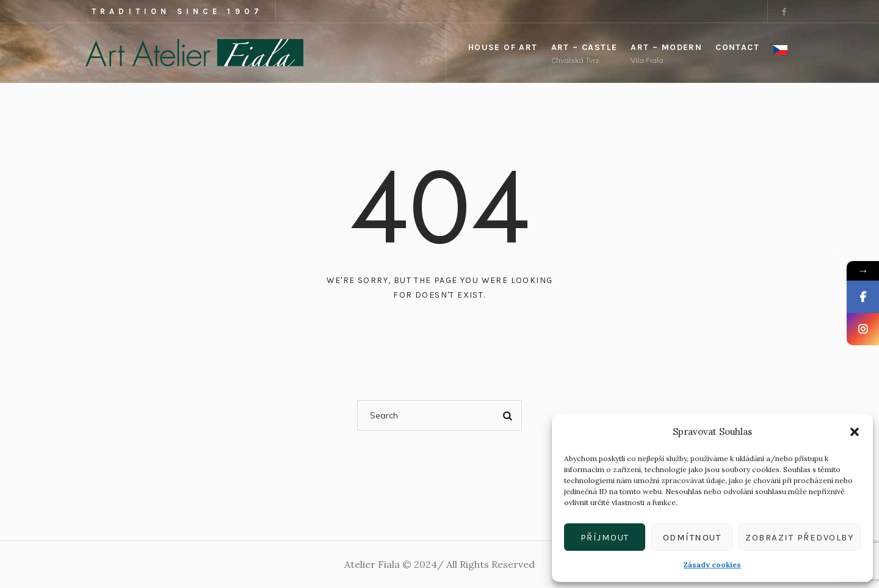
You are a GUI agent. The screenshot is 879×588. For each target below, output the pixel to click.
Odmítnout (692, 537)
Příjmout (605, 537)
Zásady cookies (712, 565)
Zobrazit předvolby (800, 537)
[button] (855, 432)
